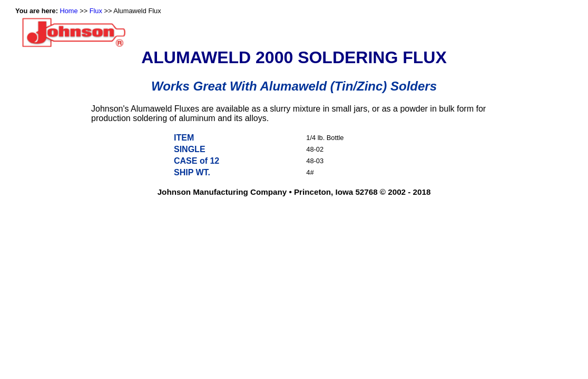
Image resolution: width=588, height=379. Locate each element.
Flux (96, 11)
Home (69, 11)
